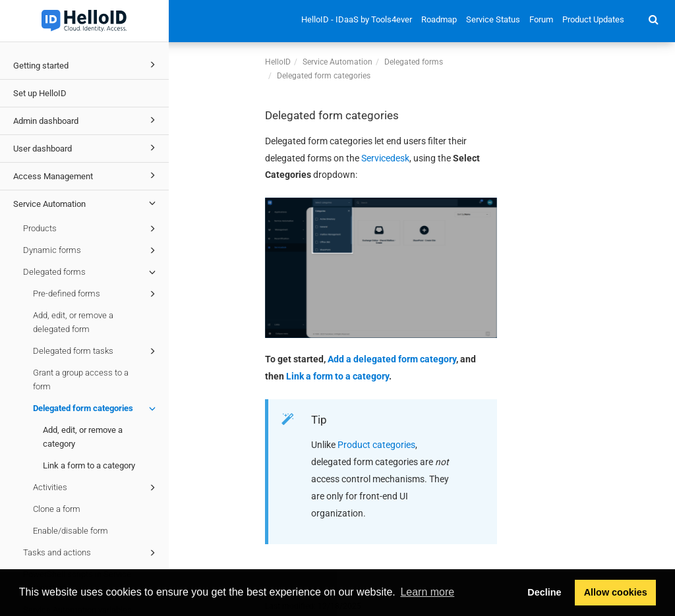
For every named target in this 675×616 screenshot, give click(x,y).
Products (91, 229)
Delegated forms (91, 272)
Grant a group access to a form (81, 379)
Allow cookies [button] (616, 592)
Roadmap (439, 19)
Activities (96, 488)
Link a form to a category (89, 465)
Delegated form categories (96, 408)
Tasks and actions (91, 553)
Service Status (493, 19)
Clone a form (57, 509)
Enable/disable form (71, 531)
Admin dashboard (86, 120)
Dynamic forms (91, 250)
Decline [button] (544, 592)
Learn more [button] (427, 592)
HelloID (278, 62)
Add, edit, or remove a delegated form (73, 322)
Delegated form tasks (96, 351)
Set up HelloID (40, 93)
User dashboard (86, 148)
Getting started (86, 65)
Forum (541, 19)
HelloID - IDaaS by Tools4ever (357, 19)
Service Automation (86, 203)
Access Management (86, 175)
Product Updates (593, 19)
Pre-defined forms (96, 294)
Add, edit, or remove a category (83, 437)
